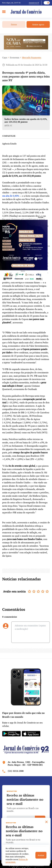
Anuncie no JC (34, 3)
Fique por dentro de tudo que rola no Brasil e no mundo (23, 715)
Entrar (14, 24)
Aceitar (41, 855)
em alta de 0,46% (11, 196)
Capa (5, 57)
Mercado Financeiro (32, 57)
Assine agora (38, 24)
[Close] (46, 822)
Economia (15, 57)
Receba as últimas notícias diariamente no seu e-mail (25, 799)
